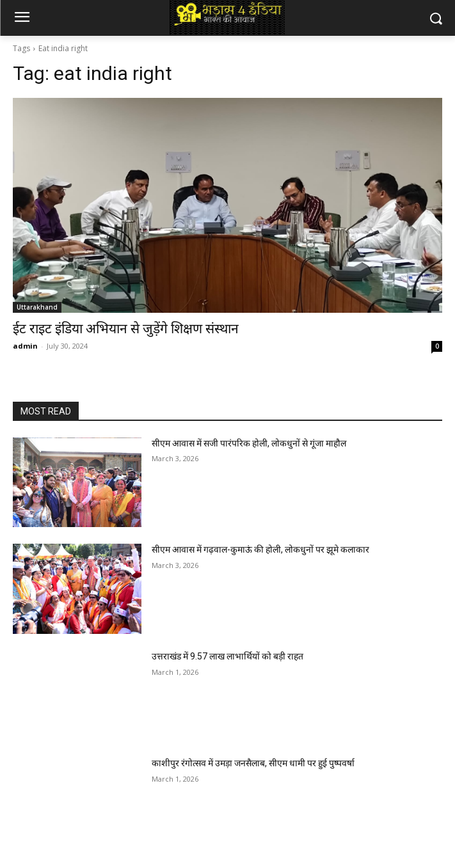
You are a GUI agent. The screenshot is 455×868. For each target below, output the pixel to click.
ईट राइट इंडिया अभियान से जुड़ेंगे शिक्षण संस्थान (126, 329)
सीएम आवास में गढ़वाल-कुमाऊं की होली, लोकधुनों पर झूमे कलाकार (260, 549)
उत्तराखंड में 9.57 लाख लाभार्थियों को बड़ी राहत (227, 656)
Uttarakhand (37, 307)
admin (25, 346)
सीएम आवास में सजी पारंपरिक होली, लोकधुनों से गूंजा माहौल (249, 443)
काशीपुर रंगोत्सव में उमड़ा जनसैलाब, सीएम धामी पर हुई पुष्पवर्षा (253, 763)
